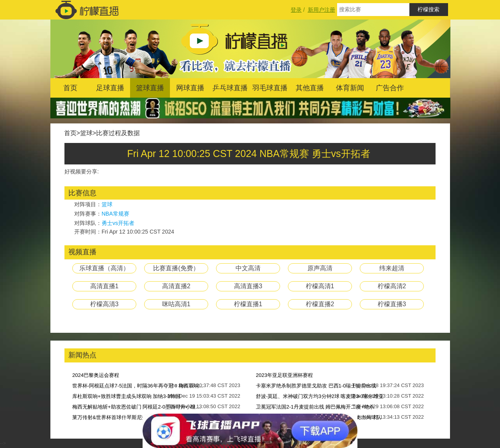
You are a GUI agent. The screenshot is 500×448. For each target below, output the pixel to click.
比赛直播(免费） (176, 268)
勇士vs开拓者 (118, 223)
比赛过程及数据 (118, 133)
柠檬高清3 (104, 304)
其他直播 (310, 88)
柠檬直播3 (392, 304)
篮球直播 (150, 88)
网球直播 (190, 88)
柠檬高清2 (392, 286)
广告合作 (390, 88)
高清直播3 (248, 286)
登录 (296, 10)
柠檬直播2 (320, 304)
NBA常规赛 (115, 214)
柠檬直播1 (248, 304)
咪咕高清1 (176, 304)
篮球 (86, 133)
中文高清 (248, 268)
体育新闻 (350, 88)
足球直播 (110, 88)
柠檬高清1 (320, 286)
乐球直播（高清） (104, 268)
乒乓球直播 (230, 88)
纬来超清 (392, 268)
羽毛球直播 (270, 88)
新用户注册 (321, 10)
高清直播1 (104, 286)
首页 (70, 88)
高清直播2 (176, 286)
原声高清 (320, 268)
